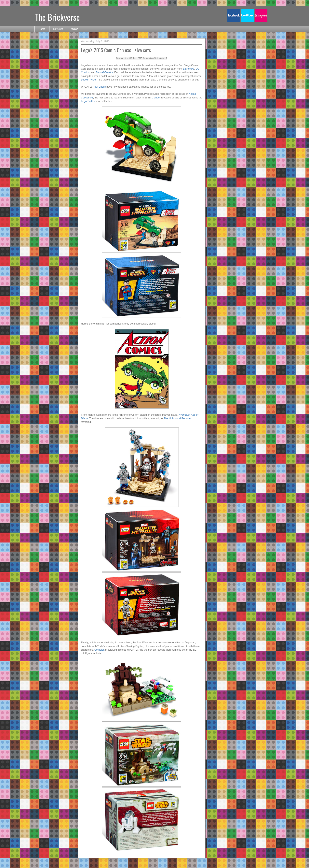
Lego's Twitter (89, 80)
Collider (156, 98)
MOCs (74, 29)
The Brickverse (57, 17)
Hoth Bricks (99, 87)
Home (42, 29)
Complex (99, 650)
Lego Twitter (88, 101)
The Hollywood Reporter (178, 418)
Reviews (58, 29)
